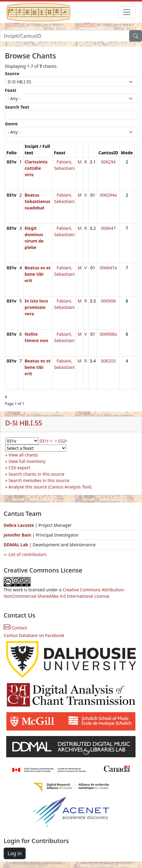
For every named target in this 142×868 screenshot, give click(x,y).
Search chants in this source (36, 474)
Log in (15, 853)
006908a (108, 334)
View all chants (23, 455)
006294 (108, 162)
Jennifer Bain (18, 535)
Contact (15, 628)
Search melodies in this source (39, 480)
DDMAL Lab (16, 545)
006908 (108, 301)
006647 (108, 228)
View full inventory (27, 461)
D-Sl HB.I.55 (24, 423)
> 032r (61, 441)
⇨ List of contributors (25, 554)
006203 (108, 361)
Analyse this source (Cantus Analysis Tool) (50, 487)
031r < (46, 441)
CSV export (20, 468)
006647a (108, 268)
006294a (108, 195)
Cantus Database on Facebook (34, 635)
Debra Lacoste (19, 525)
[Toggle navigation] (127, 12)
